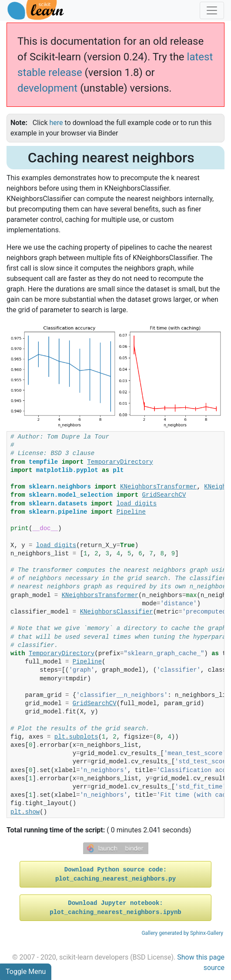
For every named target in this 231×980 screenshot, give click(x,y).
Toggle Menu (26, 972)
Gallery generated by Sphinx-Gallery (182, 933)
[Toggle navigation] (212, 10)
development (47, 88)
